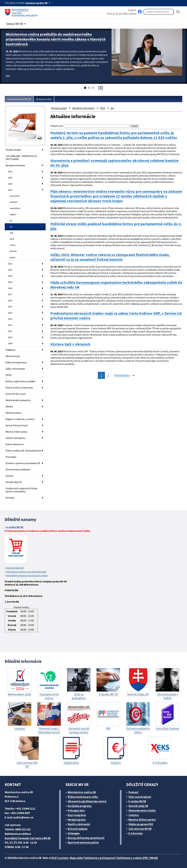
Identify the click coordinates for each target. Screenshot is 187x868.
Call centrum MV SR (140, 829)
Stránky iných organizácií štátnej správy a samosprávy (21, 490)
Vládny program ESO (141, 824)
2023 (10, 190)
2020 (10, 276)
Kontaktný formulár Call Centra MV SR (28, 838)
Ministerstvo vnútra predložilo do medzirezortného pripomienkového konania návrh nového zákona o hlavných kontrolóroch (56, 39)
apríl (12, 239)
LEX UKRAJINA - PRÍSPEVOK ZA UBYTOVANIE (21, 158)
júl (11, 220)
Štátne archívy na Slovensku (19, 388)
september (15, 208)
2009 (10, 343)
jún (11, 227)
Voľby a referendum (15, 369)
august (13, 214)
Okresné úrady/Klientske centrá (87, 801)
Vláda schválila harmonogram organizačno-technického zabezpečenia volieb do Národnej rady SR (116, 285)
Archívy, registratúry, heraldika (20, 381)
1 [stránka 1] (101, 375)
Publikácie (10, 350)
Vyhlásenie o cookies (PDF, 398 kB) (138, 858)
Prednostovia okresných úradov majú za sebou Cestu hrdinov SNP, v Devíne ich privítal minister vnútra (116, 316)
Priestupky (11, 457)
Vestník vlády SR (14, 482)
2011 (10, 331)
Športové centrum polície (83, 842)
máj (11, 233)
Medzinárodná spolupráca (18, 400)
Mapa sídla (76, 858)
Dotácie (9, 476)
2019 (10, 282)
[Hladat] (178, 12)
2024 (10, 184)
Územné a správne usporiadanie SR (23, 463)
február (13, 251)
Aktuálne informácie (15, 165)
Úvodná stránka (13, 150)
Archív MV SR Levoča (16, 394)
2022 (10, 264)
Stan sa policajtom (140, 797)
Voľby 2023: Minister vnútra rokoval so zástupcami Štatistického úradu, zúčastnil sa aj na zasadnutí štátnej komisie (110, 257)
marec (13, 245)
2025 (10, 178)
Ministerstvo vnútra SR (82, 792)
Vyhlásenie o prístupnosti (100, 858)
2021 (10, 270)
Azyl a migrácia (77, 815)
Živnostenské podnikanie (18, 470)
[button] (17, 23)
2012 (10, 325)
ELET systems (60, 858)
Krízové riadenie (78, 829)
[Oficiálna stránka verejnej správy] (39, 3)
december (15, 196)
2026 (10, 171)
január (13, 257)
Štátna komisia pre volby (83, 797)
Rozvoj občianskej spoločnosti (86, 838)
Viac (8, 75)
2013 (10, 319)
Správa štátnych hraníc (17, 425)
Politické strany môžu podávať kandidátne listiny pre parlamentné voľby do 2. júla (116, 226)
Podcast (133, 792)
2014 (10, 313)
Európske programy (80, 806)
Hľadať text (57, 126)
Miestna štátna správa (16, 432)
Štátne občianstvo (15, 444)
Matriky (9, 407)
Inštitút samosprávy (15, 438)
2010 (10, 337)
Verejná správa (44, 99)
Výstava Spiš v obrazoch (70, 344)
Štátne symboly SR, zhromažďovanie (23, 451)
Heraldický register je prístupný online (27, 575)
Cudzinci (134, 815)
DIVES (9, 375)
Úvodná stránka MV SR (19, 99)
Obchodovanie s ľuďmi (142, 811)
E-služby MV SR (137, 801)
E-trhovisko (136, 833)
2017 (10, 294)
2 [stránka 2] (108, 375)
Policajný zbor (76, 811)
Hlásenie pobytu (14, 413)
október (14, 202)
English (132, 10)
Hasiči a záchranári (79, 824)
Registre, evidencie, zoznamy (20, 419)
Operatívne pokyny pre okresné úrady (26, 572)
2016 (10, 300)
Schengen (74, 833)
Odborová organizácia (16, 362)
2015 (10, 307)
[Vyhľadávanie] (159, 12)
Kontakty (10, 498)
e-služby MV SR (15, 527)
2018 (10, 288)
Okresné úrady (13, 356)
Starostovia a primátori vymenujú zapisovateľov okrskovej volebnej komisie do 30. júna (114, 163)
